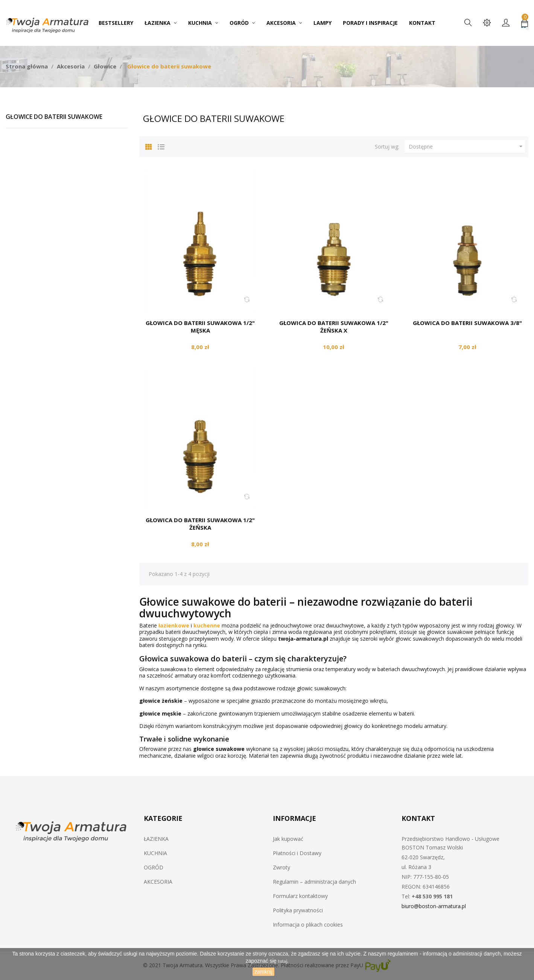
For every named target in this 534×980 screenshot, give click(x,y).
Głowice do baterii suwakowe (54, 117)
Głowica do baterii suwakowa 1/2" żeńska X (334, 327)
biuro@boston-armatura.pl (434, 906)
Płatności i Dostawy (297, 853)
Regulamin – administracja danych (314, 882)
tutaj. (283, 961)
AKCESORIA (158, 882)
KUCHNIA (155, 853)
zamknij (263, 972)
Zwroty (281, 867)
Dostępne (467, 147)
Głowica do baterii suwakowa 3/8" (467, 323)
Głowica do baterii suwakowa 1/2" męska (200, 327)
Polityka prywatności (298, 910)
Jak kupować (288, 839)
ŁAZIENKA (156, 839)
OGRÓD (154, 867)
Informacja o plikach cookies (308, 925)
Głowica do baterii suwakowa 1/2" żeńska (200, 524)
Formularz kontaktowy (300, 896)
